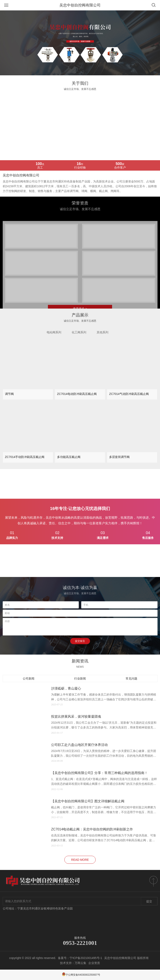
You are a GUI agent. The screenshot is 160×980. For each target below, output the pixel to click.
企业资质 (94, 963)
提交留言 (80, 641)
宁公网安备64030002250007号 (81, 975)
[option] (80, 43)
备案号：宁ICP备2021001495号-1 (80, 958)
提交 (149, 901)
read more (80, 860)
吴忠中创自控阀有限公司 (80, 5)
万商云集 (80, 963)
